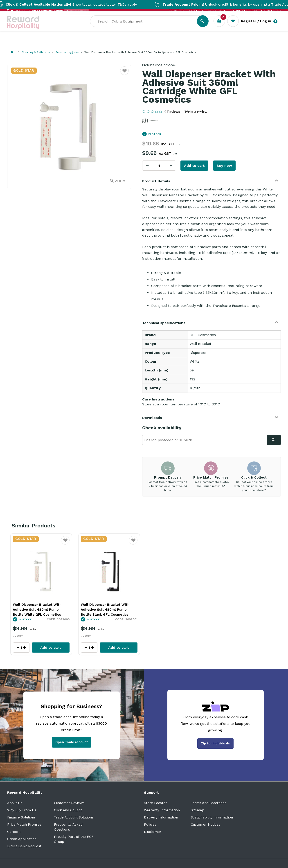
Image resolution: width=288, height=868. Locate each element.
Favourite (65, 543)
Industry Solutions (85, 43)
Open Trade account (72, 742)
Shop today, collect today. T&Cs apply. (82, 4)
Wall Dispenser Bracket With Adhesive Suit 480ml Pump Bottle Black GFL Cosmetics (105, 610)
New (170, 43)
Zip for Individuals (215, 743)
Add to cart (194, 166)
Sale (154, 43)
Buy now (224, 166)
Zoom (120, 181)
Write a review (196, 112)
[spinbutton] (159, 166)
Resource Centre (127, 43)
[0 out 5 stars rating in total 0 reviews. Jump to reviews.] (161, 112)
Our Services (48, 43)
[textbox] (178, 27)
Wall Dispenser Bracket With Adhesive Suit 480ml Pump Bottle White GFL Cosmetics (37, 610)
